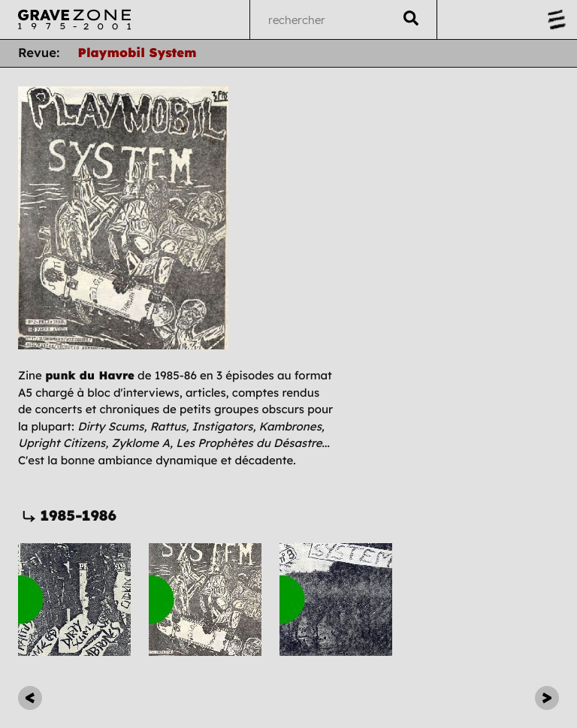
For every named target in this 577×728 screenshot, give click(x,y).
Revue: (39, 53)
